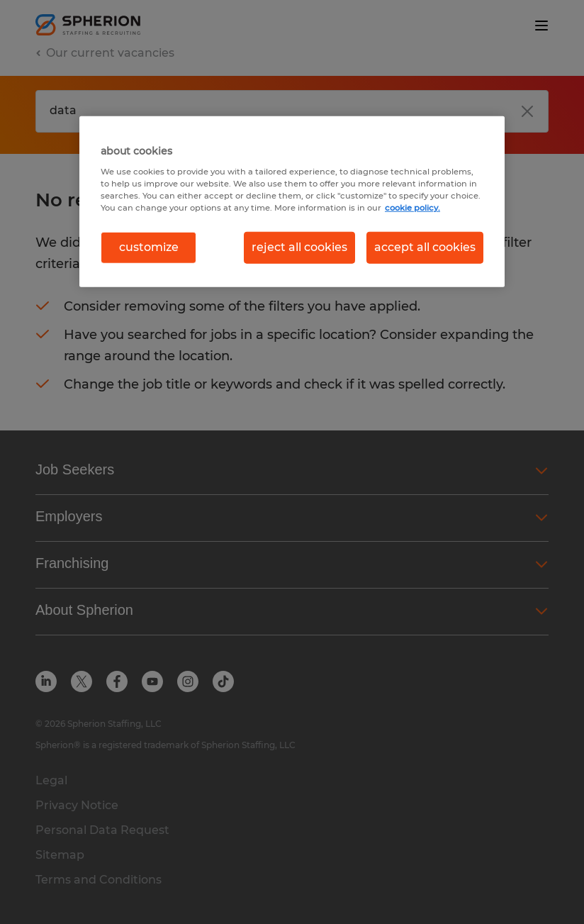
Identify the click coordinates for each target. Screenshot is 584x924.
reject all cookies (299, 247)
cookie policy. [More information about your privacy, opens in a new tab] (412, 208)
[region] (292, 201)
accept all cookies (425, 247)
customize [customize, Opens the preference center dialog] (149, 247)
